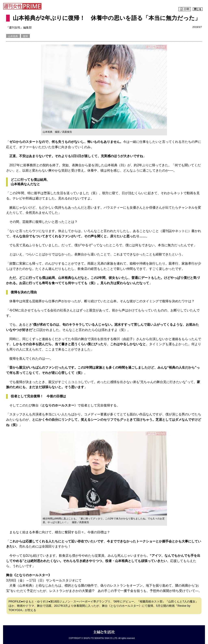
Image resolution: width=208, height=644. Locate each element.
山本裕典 (13, 36)
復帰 (25, 36)
